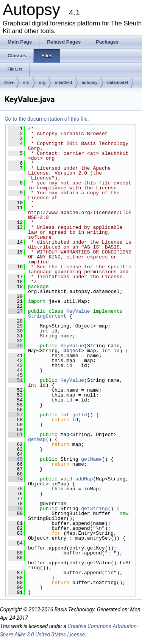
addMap (84, 479)
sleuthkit (63, 82)
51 (15, 380)
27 (15, 311)
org (42, 82)
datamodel (118, 82)
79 (15, 509)
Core (9, 82)
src (26, 82)
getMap (37, 439)
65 (15, 459)
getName (91, 459)
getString (94, 509)
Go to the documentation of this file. (47, 119)
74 (15, 479)
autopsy (90, 82)
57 (15, 415)
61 (15, 435)
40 (15, 346)
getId (80, 415)
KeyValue (78, 311)
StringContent (47, 316)
